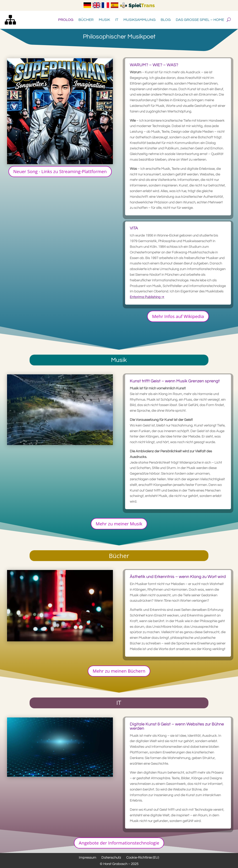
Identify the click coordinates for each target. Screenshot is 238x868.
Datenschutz (111, 858)
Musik (104, 20)
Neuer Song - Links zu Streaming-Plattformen (60, 171)
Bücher (86, 20)
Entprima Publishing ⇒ (147, 297)
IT (117, 20)
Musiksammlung (140, 20)
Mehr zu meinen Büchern (119, 671)
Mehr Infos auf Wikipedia (178, 316)
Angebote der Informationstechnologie (119, 843)
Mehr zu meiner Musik (119, 524)
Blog (166, 20)
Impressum (88, 858)
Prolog (66, 20)
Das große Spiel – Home (200, 20)
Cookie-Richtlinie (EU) (143, 858)
